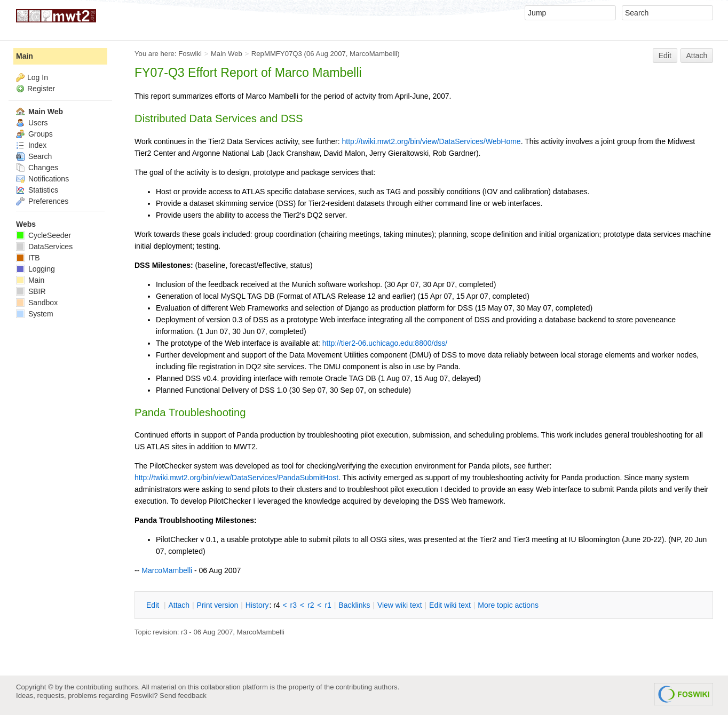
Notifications (42, 179)
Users (32, 123)
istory (257, 605)
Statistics (37, 190)
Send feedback (183, 696)
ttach (179, 605)
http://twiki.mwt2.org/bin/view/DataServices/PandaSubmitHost (236, 478)
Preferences (42, 201)
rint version (218, 605)
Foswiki (190, 54)
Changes (37, 168)
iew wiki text (400, 605)
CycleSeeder (43, 235)
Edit (665, 55)
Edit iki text (450, 605)
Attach (697, 55)
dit (154, 605)
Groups (34, 134)
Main (25, 56)
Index (31, 145)
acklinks (354, 605)
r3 (294, 605)
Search (34, 156)
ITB (28, 258)
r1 (328, 605)
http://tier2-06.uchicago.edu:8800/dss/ (385, 343)
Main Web (227, 54)
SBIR (31, 291)
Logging (35, 269)
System (35, 314)
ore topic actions (508, 605)
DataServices (44, 247)
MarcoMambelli (373, 54)
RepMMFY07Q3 (277, 54)
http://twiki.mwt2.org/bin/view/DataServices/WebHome (432, 141)
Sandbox (37, 303)
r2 (311, 605)
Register (41, 89)
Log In (38, 77)
